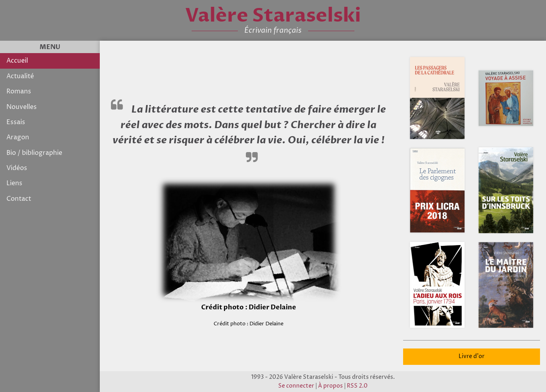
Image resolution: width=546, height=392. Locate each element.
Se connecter (296, 386)
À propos (330, 386)
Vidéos (17, 168)
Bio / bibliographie (34, 153)
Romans (19, 91)
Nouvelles (22, 107)
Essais (16, 122)
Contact (19, 199)
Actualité (20, 76)
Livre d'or (472, 356)
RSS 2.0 (357, 386)
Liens (14, 183)
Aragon (18, 137)
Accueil (17, 61)
